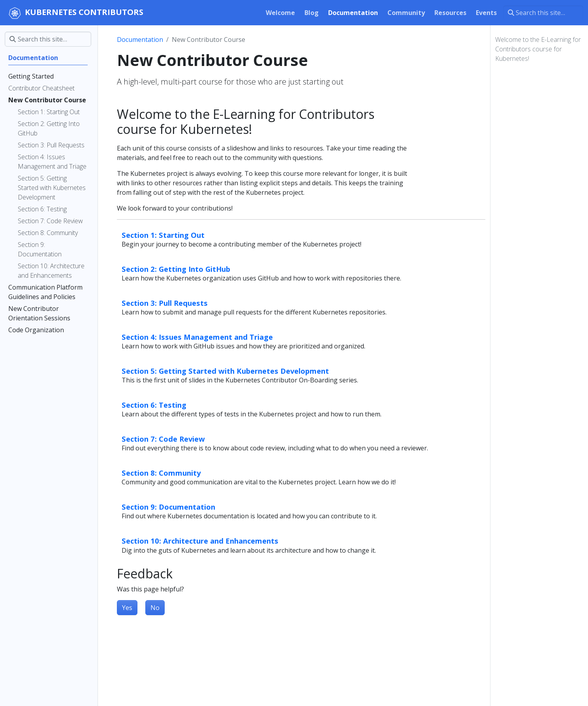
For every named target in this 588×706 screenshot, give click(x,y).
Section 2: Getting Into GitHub (176, 269)
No (155, 608)
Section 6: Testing (154, 405)
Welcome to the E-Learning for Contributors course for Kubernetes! (538, 49)
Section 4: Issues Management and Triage (197, 337)
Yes (127, 608)
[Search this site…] (543, 13)
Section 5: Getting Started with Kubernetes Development (225, 371)
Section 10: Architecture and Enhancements (200, 541)
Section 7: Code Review (163, 439)
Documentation (140, 40)
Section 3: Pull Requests (165, 303)
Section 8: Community (161, 473)
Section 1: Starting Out (163, 235)
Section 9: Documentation (168, 507)
